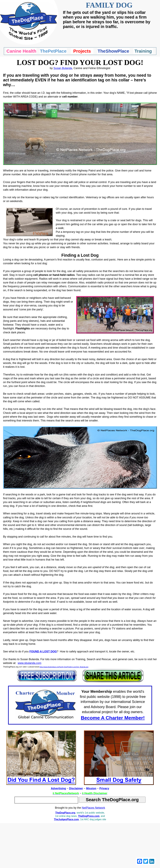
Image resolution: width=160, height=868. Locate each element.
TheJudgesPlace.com (66, 819)
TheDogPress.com (89, 816)
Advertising (58, 788)
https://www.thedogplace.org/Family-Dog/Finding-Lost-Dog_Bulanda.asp (64, 667)
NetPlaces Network (93, 808)
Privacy (104, 788)
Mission (91, 788)
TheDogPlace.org (65, 813)
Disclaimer (76, 788)
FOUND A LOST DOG (43, 651)
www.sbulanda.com (29, 663)
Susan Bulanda (63, 68)
